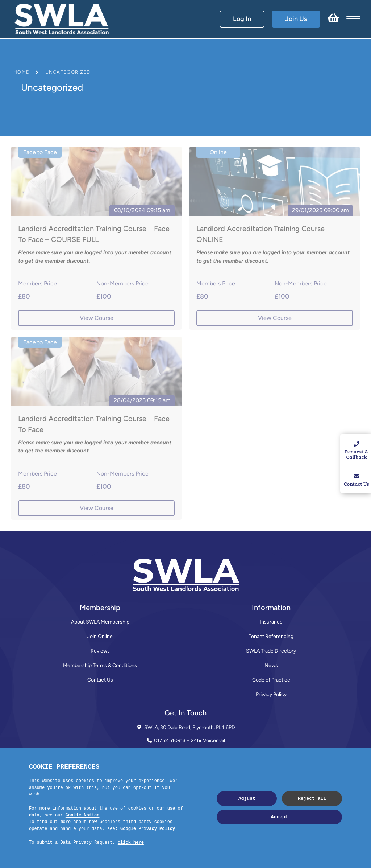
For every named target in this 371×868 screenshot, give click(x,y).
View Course (97, 318)
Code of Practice (271, 680)
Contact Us (100, 680)
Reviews (100, 651)
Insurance (271, 622)
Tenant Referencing (271, 636)
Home (21, 72)
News (271, 665)
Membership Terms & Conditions (100, 665)
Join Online (100, 636)
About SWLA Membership (100, 622)
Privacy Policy (271, 694)
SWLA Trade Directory (271, 651)
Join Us (296, 19)
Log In (242, 19)
